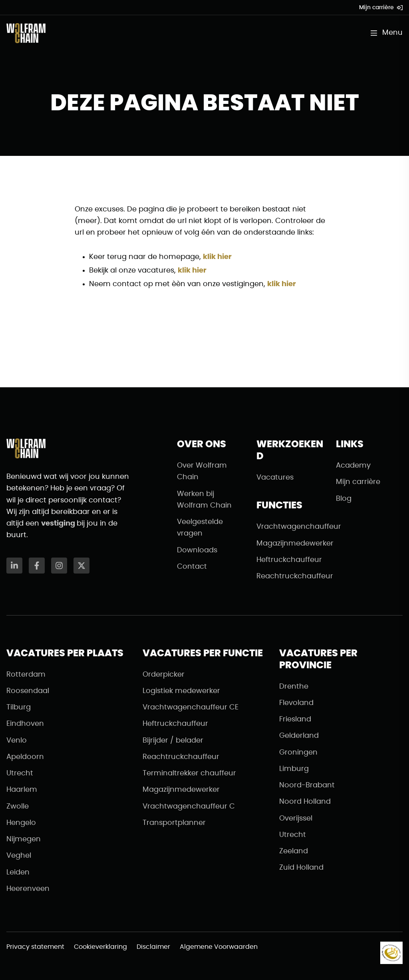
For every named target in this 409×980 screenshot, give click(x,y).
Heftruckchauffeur (289, 560)
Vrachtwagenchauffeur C (189, 807)
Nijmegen (24, 839)
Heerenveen (28, 889)
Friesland (295, 719)
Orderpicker (164, 675)
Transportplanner (174, 823)
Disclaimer (153, 947)
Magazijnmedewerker (290, 544)
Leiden (18, 872)
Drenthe (294, 687)
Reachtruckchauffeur (290, 576)
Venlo (17, 741)
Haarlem (22, 790)
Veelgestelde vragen (200, 528)
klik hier (217, 257)
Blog (344, 499)
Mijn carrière (381, 8)
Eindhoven (25, 724)
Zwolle (18, 807)
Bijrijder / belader (173, 741)
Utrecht (20, 773)
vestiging (59, 524)
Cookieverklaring (100, 947)
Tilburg (19, 707)
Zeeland (294, 851)
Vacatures (275, 478)
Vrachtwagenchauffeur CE (191, 707)
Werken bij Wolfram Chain (204, 500)
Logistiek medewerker (181, 691)
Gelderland (299, 736)
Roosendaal (28, 691)
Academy (353, 466)
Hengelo (21, 823)
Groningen (298, 753)
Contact (192, 567)
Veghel (19, 856)
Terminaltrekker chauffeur (189, 773)
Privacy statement (35, 947)
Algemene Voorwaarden (219, 947)
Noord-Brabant (307, 785)
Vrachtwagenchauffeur (290, 527)
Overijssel (296, 819)
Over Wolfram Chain (202, 471)
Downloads (197, 550)
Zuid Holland (301, 868)
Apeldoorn (25, 757)
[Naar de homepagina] (26, 33)
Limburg (294, 769)
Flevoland (296, 703)
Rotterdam (26, 675)
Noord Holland (305, 802)
